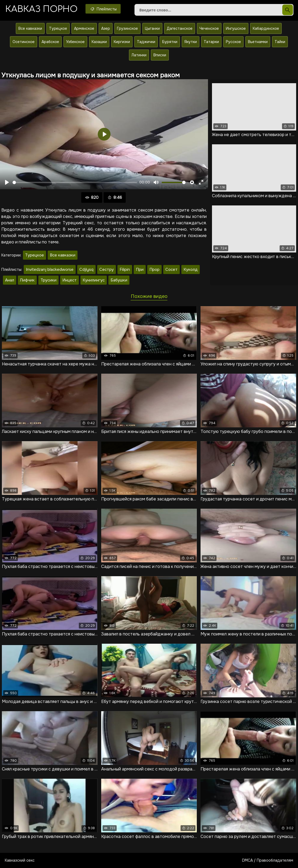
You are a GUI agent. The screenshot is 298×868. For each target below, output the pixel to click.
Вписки (160, 55)
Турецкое (58, 28)
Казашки (99, 42)
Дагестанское (180, 28)
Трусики (48, 280)
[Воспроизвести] (7, 182)
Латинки (139, 55)
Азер (106, 28)
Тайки (280, 42)
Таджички (146, 42)
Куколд (191, 269)
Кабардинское (266, 28)
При (140, 269)
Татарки (211, 42)
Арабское (50, 42)
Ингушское (236, 28)
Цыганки (152, 28)
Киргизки (122, 42)
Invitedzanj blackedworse (50, 269)
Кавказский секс (20, 860)
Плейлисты (103, 9)
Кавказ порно (41, 9)
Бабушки (119, 280)
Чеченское (209, 28)
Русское (233, 42)
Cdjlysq (86, 269)
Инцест (70, 280)
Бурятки (170, 42)
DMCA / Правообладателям (268, 860)
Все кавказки (30, 28)
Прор (154, 269)
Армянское (84, 28)
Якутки (191, 42)
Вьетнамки (258, 42)
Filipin (125, 269)
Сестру (107, 269)
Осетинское (24, 42)
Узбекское (75, 42)
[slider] (75, 182)
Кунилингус (94, 280)
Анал (10, 280)
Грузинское (127, 28)
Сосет (172, 269)
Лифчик (27, 280)
